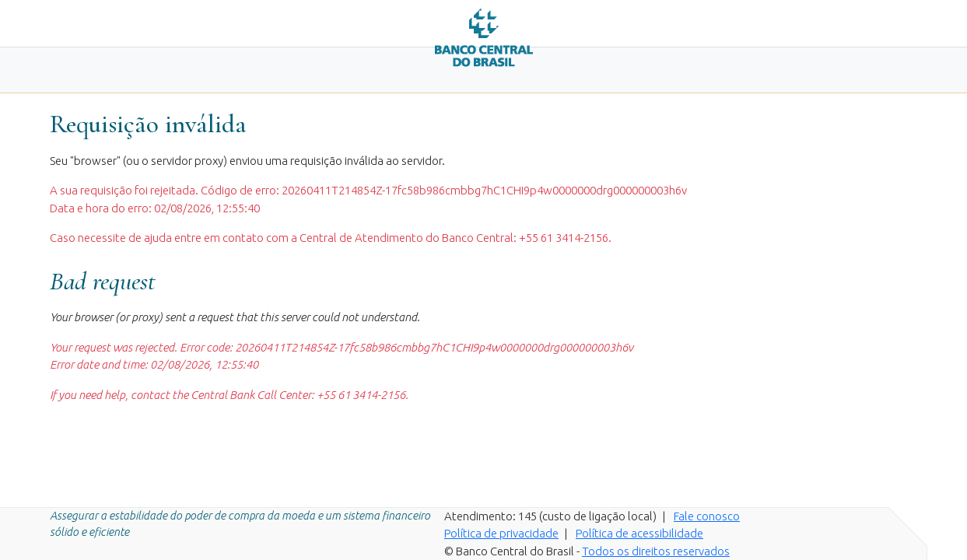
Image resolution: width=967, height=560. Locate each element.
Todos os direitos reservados (656, 551)
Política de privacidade (501, 533)
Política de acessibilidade (639, 533)
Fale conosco (707, 516)
